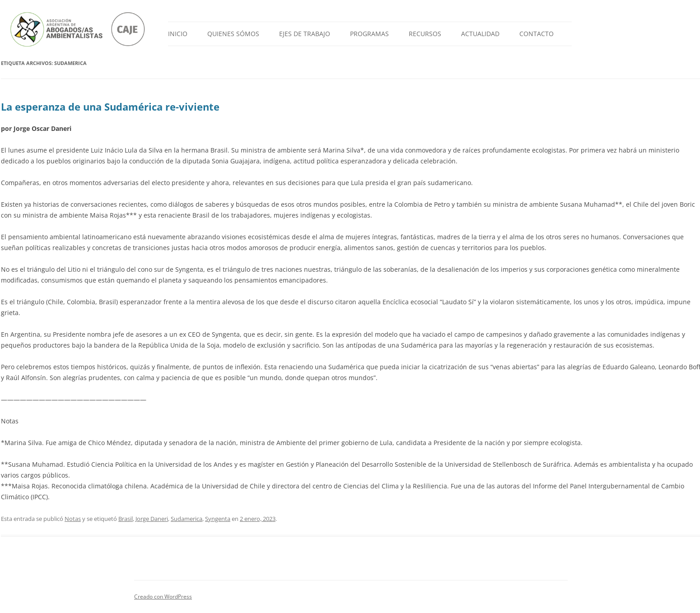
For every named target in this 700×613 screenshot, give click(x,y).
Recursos (425, 34)
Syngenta (218, 519)
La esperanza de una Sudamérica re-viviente (110, 107)
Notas (73, 519)
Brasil (126, 519)
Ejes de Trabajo (305, 34)
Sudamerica (187, 519)
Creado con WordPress (163, 597)
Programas (369, 34)
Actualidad (480, 34)
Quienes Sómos (233, 34)
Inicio (178, 34)
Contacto (537, 34)
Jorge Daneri (152, 519)
